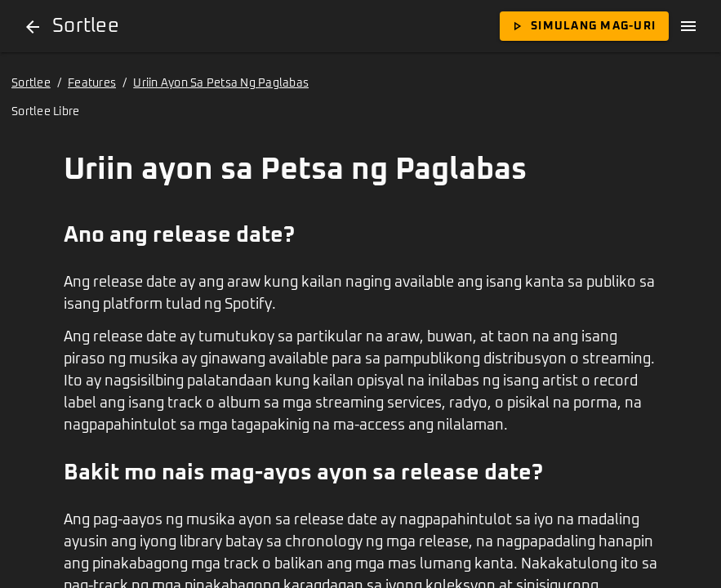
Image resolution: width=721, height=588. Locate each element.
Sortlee (31, 83)
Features (92, 83)
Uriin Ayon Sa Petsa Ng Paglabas (221, 83)
